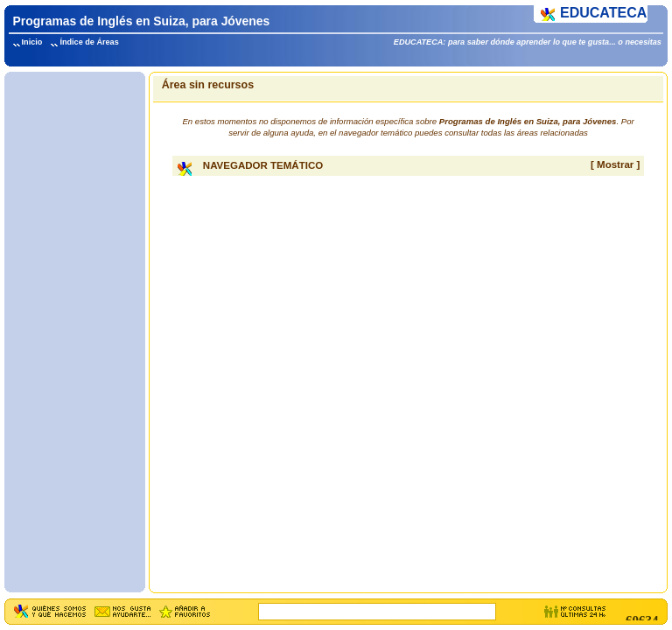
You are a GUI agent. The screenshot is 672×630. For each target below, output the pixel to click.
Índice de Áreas (89, 42)
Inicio (32, 42)
